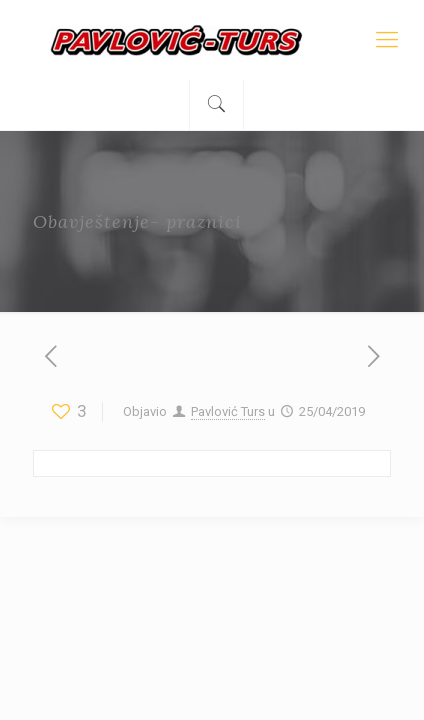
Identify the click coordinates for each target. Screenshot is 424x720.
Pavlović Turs (228, 411)
